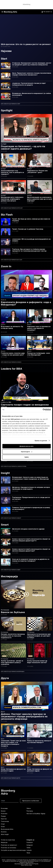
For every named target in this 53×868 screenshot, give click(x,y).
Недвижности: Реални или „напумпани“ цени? (37, 172)
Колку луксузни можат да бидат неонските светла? (37, 662)
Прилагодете (27, 452)
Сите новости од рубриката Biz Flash (11, 260)
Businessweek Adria (7, 829)
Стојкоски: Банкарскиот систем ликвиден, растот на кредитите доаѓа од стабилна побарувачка (32, 64)
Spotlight (7, 111)
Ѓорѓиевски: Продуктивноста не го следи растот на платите (31, 498)
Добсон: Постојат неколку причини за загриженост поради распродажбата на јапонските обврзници (24, 717)
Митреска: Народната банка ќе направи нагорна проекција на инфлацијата (31, 488)
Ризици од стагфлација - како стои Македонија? (39, 354)
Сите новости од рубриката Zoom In (11, 362)
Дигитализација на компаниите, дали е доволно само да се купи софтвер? (40, 199)
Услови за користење (8, 840)
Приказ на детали (41, 441)
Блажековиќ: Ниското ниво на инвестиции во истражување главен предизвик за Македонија (30, 478)
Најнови (6, 51)
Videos (29, 808)
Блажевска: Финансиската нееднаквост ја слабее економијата (32, 94)
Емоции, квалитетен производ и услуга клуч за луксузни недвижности (13, 636)
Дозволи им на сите (26, 446)
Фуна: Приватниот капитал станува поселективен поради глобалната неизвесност (32, 74)
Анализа (4, 832)
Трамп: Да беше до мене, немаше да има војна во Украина (31, 220)
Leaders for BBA (11, 369)
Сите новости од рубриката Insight (11, 518)
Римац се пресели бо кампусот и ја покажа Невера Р (39, 742)
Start (4, 59)
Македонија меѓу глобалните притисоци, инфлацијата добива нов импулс (12, 199)
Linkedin (29, 850)
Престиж (4, 819)
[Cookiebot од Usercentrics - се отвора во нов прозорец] (43, 410)
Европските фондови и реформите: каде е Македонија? (26, 304)
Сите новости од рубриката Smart (11, 570)
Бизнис (3, 811)
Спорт (3, 824)
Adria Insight (5, 834)
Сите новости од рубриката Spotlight (12, 208)
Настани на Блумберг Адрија (36, 814)
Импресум (4, 843)
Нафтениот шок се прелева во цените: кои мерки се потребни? (39, 328)
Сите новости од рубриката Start (11, 104)
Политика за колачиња (8, 848)
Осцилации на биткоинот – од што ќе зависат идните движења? (23, 148)
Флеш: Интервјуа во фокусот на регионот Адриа (13, 770)
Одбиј (26, 457)
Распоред (30, 811)
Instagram (30, 845)
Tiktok (28, 853)
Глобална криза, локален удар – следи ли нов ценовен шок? (13, 354)
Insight (5, 473)
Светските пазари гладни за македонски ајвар (25, 406)
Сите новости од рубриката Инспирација (13, 672)
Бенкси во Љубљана (13, 612)
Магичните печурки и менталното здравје (28, 529)
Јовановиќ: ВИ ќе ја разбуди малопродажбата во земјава (31, 240)
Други (5, 678)
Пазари (3, 816)
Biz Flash (7, 215)
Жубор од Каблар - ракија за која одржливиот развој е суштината (12, 663)
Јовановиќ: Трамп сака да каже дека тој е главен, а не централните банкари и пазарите (13, 743)
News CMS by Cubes (27, 865)
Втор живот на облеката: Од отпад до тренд (12, 328)
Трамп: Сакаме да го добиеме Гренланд (28, 229)
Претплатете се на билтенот (31, 801)
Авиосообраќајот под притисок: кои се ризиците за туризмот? (12, 173)
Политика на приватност (9, 845)
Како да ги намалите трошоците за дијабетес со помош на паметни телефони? (31, 560)
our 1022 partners (14, 419)
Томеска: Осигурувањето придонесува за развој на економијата (31, 509)
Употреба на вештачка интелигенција (13, 850)
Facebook (30, 843)
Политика (4, 814)
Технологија (5, 821)
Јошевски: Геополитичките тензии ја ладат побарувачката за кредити (29, 84)
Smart (5, 525)
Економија (4, 808)
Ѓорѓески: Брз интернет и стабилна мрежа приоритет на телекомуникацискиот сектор (29, 250)
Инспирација (9, 577)
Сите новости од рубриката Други (11, 778)
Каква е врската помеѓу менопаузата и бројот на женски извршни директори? (31, 550)
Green (3, 827)
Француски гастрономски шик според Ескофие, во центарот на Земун (39, 636)
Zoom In (6, 266)
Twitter (29, 848)
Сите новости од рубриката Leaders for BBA (14, 466)
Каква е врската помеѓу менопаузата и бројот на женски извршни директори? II (31, 540)
